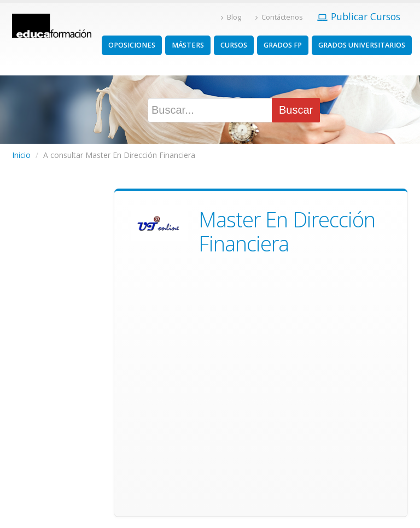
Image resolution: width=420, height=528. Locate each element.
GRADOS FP (283, 45)
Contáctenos (279, 17)
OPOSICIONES (132, 45)
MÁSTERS (188, 45)
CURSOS (234, 45)
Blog (231, 17)
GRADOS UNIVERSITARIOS (362, 45)
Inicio (21, 155)
